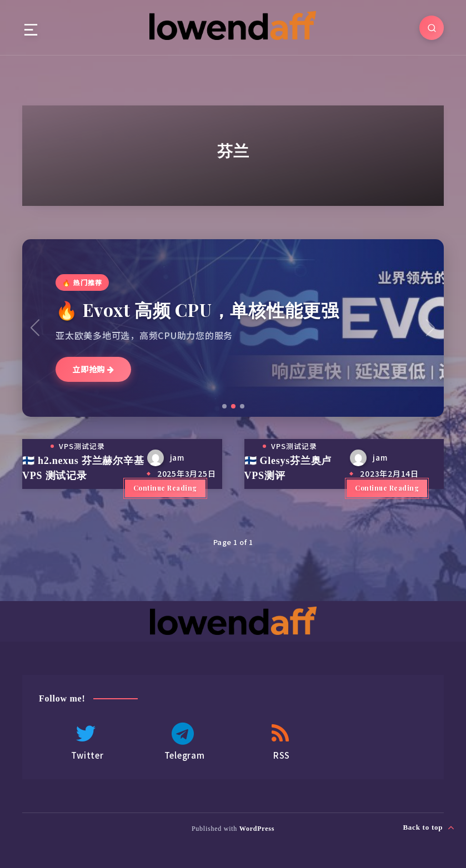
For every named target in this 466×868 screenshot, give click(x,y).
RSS (280, 742)
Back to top (429, 827)
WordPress (257, 829)
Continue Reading (165, 488)
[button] (224, 406)
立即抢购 (93, 369)
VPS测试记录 (82, 446)
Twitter (86, 742)
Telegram (183, 742)
